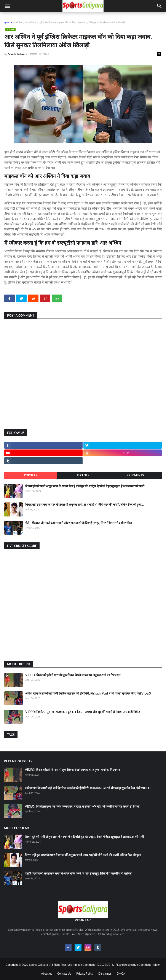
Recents (83, 475)
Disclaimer (105, 974)
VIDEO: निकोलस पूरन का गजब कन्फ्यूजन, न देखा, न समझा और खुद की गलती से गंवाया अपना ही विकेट (83, 712)
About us (47, 974)
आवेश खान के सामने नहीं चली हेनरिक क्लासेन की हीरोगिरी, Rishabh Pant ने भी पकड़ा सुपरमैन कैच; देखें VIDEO (88, 693)
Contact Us (64, 974)
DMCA (121, 974)
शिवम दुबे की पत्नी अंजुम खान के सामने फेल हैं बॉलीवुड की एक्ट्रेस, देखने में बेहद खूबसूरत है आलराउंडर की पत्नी (85, 486)
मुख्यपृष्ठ (8, 22)
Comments (136, 475)
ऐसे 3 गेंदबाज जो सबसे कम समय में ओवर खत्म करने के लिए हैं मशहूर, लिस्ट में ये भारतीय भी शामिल (79, 523)
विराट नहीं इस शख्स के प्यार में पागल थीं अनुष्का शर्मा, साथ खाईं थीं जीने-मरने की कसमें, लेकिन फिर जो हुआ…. (85, 504)
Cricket (18, 22)
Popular (31, 475)
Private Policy (85, 974)
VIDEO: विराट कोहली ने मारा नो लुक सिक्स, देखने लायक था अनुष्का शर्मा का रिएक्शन (73, 675)
